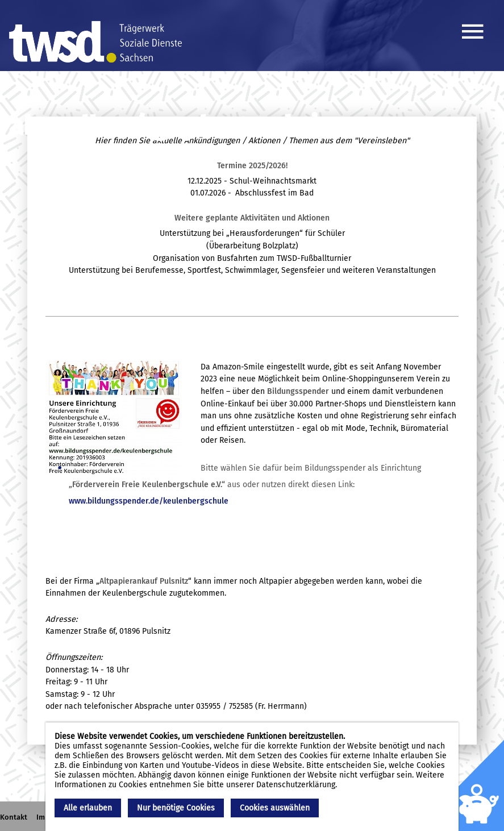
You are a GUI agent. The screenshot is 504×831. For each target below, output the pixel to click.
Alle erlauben (88, 808)
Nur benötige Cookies (176, 808)
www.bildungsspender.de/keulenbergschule (149, 501)
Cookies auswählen (275, 808)
